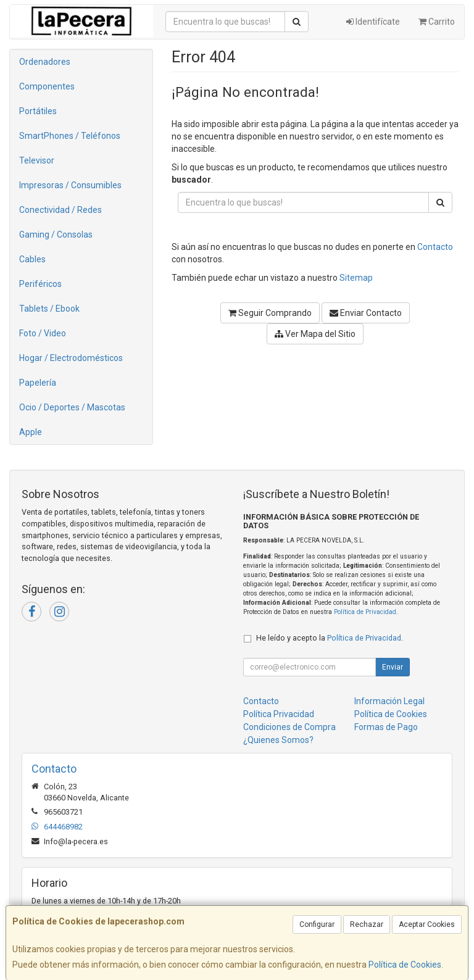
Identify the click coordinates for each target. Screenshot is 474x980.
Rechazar (367, 924)
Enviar (393, 667)
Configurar (317, 924)
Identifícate (373, 22)
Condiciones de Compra (289, 727)
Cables (32, 259)
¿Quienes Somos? (278, 740)
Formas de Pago (386, 727)
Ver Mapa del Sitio (315, 334)
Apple (31, 432)
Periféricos (40, 284)
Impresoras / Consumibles (70, 185)
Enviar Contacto (366, 313)
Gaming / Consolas (56, 235)
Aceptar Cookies (427, 924)
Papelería (38, 383)
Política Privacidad (279, 714)
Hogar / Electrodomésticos (71, 358)
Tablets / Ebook (49, 309)
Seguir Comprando (270, 313)
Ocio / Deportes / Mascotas (72, 407)
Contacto (435, 247)
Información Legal (389, 701)
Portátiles (38, 111)
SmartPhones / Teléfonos (70, 136)
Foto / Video (43, 333)
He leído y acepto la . (330, 638)
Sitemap (356, 278)
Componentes (47, 86)
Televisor (37, 160)
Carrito (437, 22)
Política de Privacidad (365, 612)
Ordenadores (45, 62)
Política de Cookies (405, 965)
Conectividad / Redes (60, 210)
